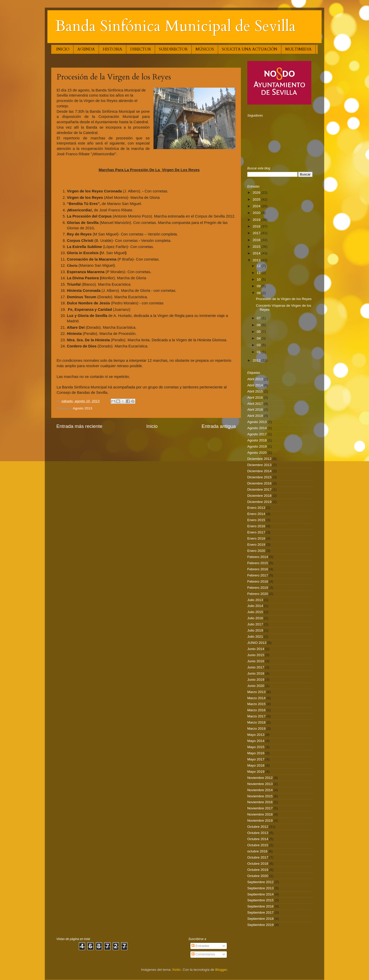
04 (259, 338)
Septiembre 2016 (260, 906)
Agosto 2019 (257, 446)
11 (259, 273)
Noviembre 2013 (260, 784)
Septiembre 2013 (260, 888)
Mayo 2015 (256, 747)
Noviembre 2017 (260, 808)
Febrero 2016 (258, 569)
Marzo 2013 (256, 692)
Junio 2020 (256, 686)
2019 (257, 220)
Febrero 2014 (258, 557)
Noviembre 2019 (260, 821)
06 (259, 325)
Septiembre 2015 (260, 900)
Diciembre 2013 (259, 465)
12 (259, 266)
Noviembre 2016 (260, 802)
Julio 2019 (255, 630)
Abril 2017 (255, 404)
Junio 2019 (256, 680)
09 (259, 286)
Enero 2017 (256, 532)
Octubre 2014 (258, 839)
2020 (257, 213)
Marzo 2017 (256, 716)
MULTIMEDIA (298, 49)
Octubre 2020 (258, 876)
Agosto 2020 (257, 453)
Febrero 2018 (258, 581)
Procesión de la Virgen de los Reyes (284, 299)
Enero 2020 (256, 551)
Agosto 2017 (257, 434)
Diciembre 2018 (259, 496)
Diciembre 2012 (259, 459)
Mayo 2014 (256, 741)
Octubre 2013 (258, 833)
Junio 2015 (256, 655)
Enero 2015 (256, 520)
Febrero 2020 (258, 594)
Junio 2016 (256, 661)
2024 (257, 206)
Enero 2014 (256, 514)
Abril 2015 (255, 391)
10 (259, 279)
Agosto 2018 (257, 440)
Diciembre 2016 (259, 483)
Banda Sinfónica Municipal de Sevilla (175, 26)
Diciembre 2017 (259, 489)
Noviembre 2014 (260, 790)
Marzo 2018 (256, 722)
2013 (257, 260)
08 (259, 293)
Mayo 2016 (256, 753)
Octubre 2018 (258, 864)
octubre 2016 (257, 851)
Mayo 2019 (256, 772)
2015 (257, 247)
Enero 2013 (256, 508)
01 (259, 352)
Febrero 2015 (258, 563)
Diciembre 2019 (259, 502)
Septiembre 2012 (260, 882)
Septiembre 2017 (260, 912)
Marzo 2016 (256, 710)
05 (259, 332)
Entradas (200, 946)
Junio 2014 (256, 649)
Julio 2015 (255, 612)
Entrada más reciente (79, 426)
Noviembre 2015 (260, 796)
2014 (257, 253)
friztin (177, 970)
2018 (257, 226)
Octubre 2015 (258, 845)
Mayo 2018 (256, 765)
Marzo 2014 (256, 698)
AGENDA (86, 49)
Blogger (221, 970)
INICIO (63, 49)
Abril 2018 (255, 410)
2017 (257, 233)
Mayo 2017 (256, 759)
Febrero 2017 (258, 575)
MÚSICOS (205, 49)
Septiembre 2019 (260, 925)
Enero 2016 (256, 526)
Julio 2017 (255, 624)
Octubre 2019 (258, 870)
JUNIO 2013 (257, 643)
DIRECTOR (141, 49)
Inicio (152, 426)
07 (259, 318)
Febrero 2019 (258, 588)
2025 (257, 199)
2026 (257, 193)
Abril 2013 (255, 379)
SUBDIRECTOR (173, 49)
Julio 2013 (255, 600)
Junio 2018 (256, 673)
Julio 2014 (255, 606)
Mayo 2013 (256, 735)
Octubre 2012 (258, 827)
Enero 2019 (256, 545)
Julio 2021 (255, 637)
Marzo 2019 (256, 729)
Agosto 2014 (257, 428)
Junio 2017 (256, 667)
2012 (257, 360)
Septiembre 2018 (260, 919)
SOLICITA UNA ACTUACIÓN (250, 49)
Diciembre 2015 (259, 477)
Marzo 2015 (256, 704)
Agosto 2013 (83, 408)
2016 (257, 240)
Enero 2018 (256, 538)
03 (259, 345)
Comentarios (203, 954)
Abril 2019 (255, 416)
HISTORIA (112, 49)
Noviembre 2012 (260, 778)
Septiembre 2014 (260, 894)
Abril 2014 (255, 385)
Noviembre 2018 (260, 814)
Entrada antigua (219, 426)
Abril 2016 (255, 398)
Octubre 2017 (258, 857)
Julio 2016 (255, 618)
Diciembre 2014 (259, 471)
